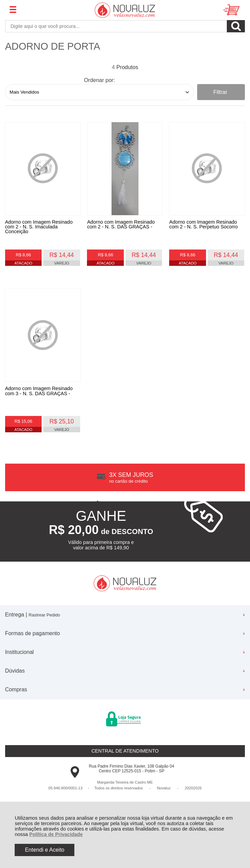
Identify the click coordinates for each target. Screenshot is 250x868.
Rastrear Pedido (44, 622)
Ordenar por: (99, 80)
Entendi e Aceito (45, 850)
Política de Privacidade (56, 834)
